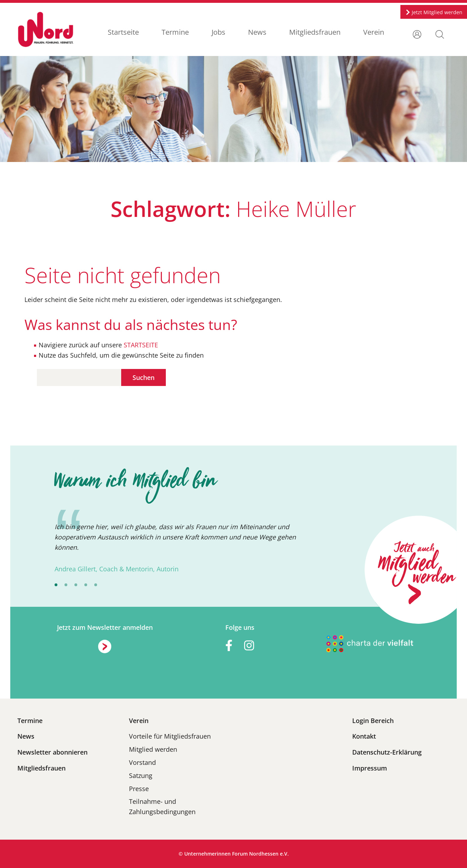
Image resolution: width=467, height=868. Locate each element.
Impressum (370, 768)
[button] (440, 34)
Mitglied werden (153, 749)
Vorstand (142, 762)
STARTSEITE (140, 345)
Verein (374, 32)
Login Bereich (373, 721)
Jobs (218, 32)
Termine (175, 32)
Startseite (123, 32)
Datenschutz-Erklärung (387, 752)
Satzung (141, 775)
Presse (139, 789)
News (257, 32)
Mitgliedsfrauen (315, 32)
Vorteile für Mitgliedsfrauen (170, 736)
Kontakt (364, 736)
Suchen (144, 377)
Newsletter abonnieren (52, 752)
